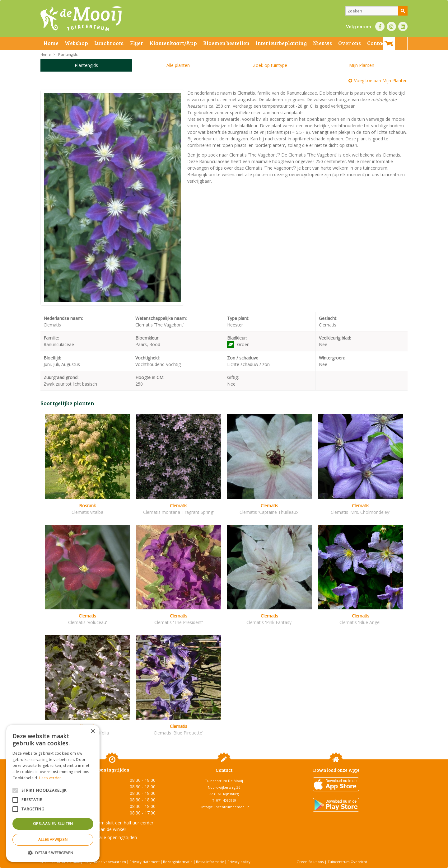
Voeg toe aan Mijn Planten (381, 80)
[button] (53, 853)
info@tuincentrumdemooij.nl (226, 807)
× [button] (93, 732)
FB (380, 26)
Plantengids (86, 65)
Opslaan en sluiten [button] (53, 824)
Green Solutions (310, 862)
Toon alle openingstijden (112, 837)
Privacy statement (145, 862)
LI (403, 26)
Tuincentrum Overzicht (347, 862)
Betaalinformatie (210, 862)
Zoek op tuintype (270, 65)
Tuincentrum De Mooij (224, 781)
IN (391, 26)
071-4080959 (226, 800)
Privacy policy (239, 862)
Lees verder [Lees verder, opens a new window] (50, 778)
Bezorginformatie (178, 862)
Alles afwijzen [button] (53, 840)
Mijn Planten (362, 65)
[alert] (53, 793)
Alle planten (178, 65)
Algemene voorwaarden (106, 862)
